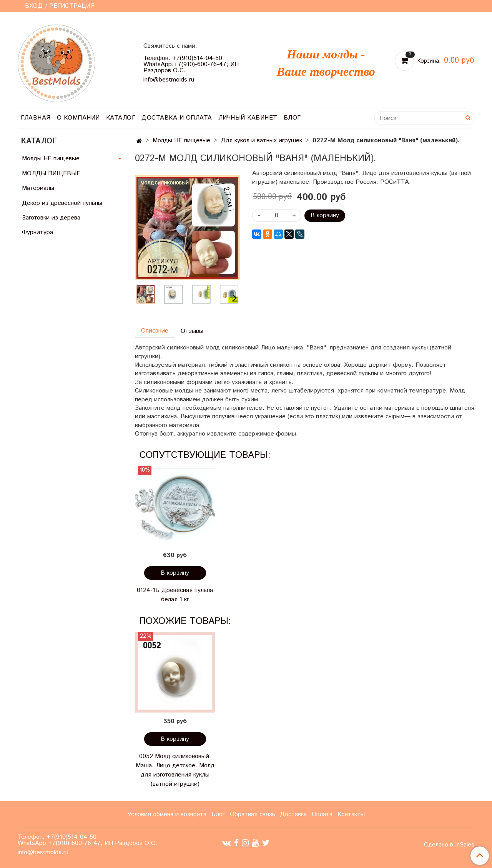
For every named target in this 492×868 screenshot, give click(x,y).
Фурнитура (37, 232)
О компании (78, 118)
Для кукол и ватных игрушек (261, 141)
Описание (155, 331)
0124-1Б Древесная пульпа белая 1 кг (175, 595)
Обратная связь (253, 814)
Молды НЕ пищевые (181, 141)
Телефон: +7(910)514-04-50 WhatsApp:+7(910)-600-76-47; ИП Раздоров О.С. (191, 64)
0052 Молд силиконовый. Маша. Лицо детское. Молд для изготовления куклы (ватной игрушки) (175, 770)
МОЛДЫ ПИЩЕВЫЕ (51, 174)
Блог (292, 118)
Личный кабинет (248, 118)
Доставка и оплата (177, 118)
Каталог (121, 118)
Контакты (351, 814)
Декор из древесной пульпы (62, 203)
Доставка (293, 814)
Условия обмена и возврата (167, 814)
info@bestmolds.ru (169, 80)
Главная (36, 118)
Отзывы (192, 331)
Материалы (38, 188)
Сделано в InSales (449, 845)
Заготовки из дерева (51, 218)
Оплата (322, 814)
